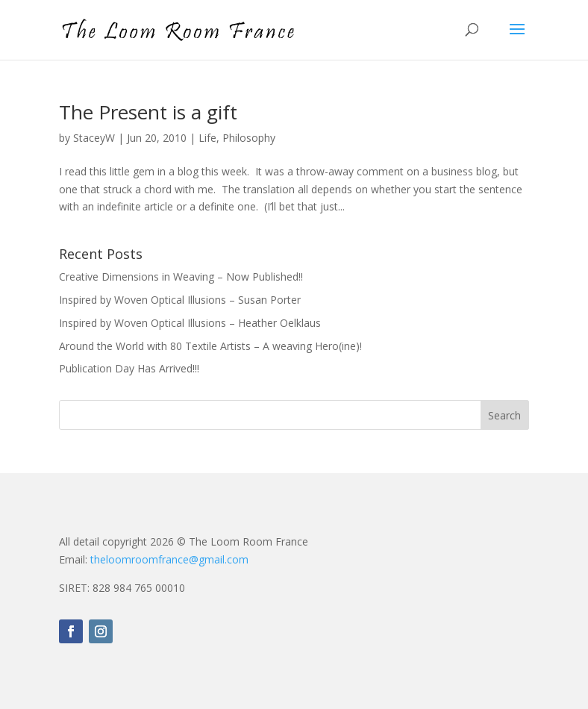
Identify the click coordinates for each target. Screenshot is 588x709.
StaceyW (94, 138)
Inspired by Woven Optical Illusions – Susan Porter (180, 300)
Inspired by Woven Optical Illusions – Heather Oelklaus (190, 323)
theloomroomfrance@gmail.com (169, 559)
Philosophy (249, 138)
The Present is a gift (148, 112)
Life (207, 138)
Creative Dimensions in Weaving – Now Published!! (181, 277)
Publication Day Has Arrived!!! (129, 368)
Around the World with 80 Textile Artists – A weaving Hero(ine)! (210, 346)
